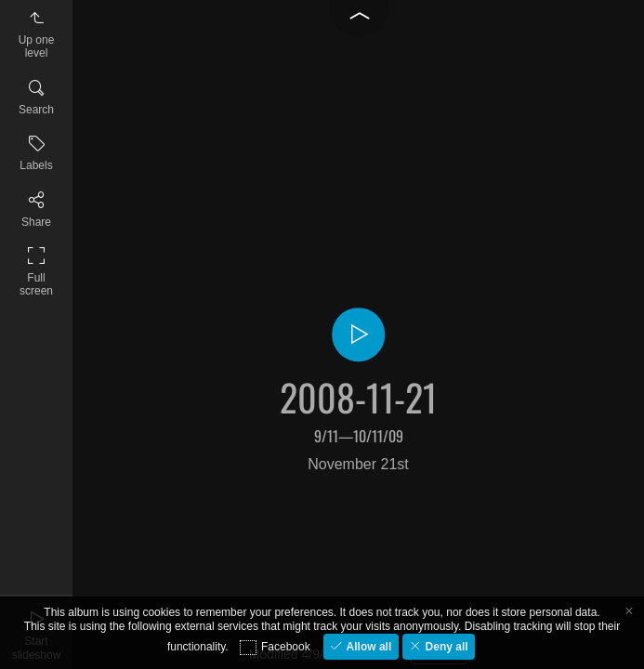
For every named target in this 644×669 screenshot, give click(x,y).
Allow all (367, 647)
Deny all (445, 647)
